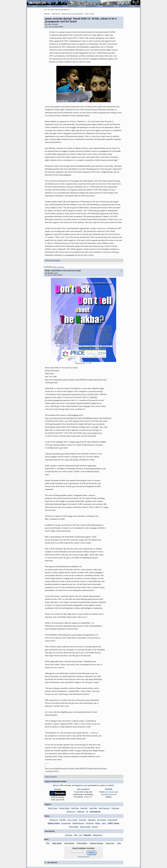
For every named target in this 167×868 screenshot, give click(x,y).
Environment (113, 820)
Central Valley (64, 808)
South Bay (93, 808)
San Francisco (104, 808)
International (56, 14)
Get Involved (69, 843)
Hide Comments (58, 267)
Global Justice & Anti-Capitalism (72, 14)
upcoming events (107, 794)
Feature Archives (97, 843)
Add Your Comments (53, 260)
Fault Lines (110, 843)
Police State (74, 827)
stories (110, 792)
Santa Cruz (71, 812)
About (49, 6)
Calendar (100, 6)
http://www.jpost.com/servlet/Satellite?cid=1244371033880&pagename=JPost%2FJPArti (78, 418)
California (81, 812)
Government (66, 823)
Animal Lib (54, 820)
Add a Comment (51, 777)
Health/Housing (78, 823)
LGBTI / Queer (89, 14)
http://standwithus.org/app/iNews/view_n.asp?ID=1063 (78, 394)
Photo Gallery (82, 843)
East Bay (84, 808)
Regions (48, 804)
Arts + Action (72, 820)
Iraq (81, 835)
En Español (102, 820)
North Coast (53, 808)
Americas (69, 835)
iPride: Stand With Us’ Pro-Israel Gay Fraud (63, 271)
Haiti (76, 835)
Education (92, 820)
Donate (132, 6)
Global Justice (54, 823)
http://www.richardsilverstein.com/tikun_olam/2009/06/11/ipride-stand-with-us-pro (76, 380)
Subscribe (82, 6)
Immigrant (90, 823)
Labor (104, 823)
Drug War (83, 820)
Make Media (57, 843)
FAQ (48, 843)
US (87, 812)
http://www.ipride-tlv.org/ (93, 433)
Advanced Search (83, 857)
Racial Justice (85, 827)
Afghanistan (97, 835)
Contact (65, 6)
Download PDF (80, 363)
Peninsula (115, 808)
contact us (88, 797)
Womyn (95, 827)
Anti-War (63, 820)
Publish (116, 6)
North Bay (75, 808)
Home (34, 6)
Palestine (47, 14)
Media (98, 823)
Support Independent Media (56, 781)
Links (119, 843)
